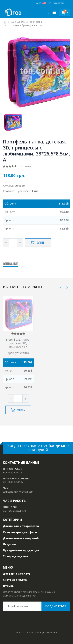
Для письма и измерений (21, 538)
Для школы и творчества (27, 22)
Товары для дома (15, 556)
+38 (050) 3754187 (13, 482)
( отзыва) (26, 166)
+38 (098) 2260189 (13, 472)
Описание (11, 264)
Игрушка (9, 544)
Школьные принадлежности (25, 25)
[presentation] (61, 287)
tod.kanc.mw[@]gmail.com (18, 492)
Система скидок (15, 580)
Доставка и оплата (17, 574)
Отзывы (9, 586)
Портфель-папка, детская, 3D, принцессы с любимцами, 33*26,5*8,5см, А (18, 343)
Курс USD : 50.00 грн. (50, 3)
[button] (47, 12)
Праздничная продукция (21, 550)
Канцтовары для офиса (20, 532)
